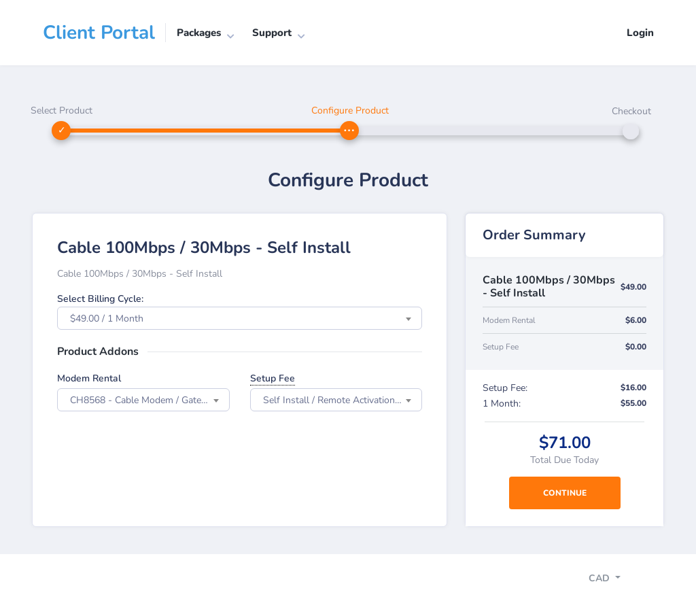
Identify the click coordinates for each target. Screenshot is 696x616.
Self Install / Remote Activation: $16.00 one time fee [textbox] (343, 400)
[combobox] (240, 318)
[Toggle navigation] (616, 580)
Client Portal (99, 33)
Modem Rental (89, 378)
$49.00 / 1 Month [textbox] (107, 319)
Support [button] (272, 33)
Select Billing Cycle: (100, 299)
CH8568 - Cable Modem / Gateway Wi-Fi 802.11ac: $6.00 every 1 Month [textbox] (150, 400)
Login (640, 33)
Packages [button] (199, 33)
